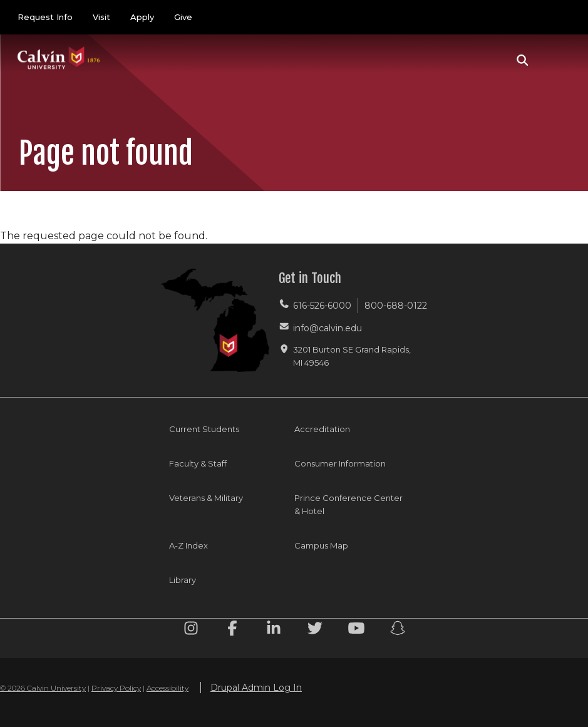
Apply (142, 17)
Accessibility (168, 688)
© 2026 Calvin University (43, 688)
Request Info (45, 17)
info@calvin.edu (328, 328)
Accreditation (322, 429)
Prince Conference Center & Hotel (348, 504)
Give (183, 17)
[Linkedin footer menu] (274, 630)
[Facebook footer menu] (232, 630)
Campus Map (321, 545)
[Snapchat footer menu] (398, 630)
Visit (101, 17)
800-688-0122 (396, 306)
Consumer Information (340, 463)
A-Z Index (188, 545)
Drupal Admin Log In (256, 688)
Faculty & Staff (198, 463)
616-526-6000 (322, 306)
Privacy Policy (116, 688)
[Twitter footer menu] (315, 630)
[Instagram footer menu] (191, 630)
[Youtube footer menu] (356, 630)
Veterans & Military (206, 498)
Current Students (204, 429)
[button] (523, 60)
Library (183, 580)
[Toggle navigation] (556, 60)
